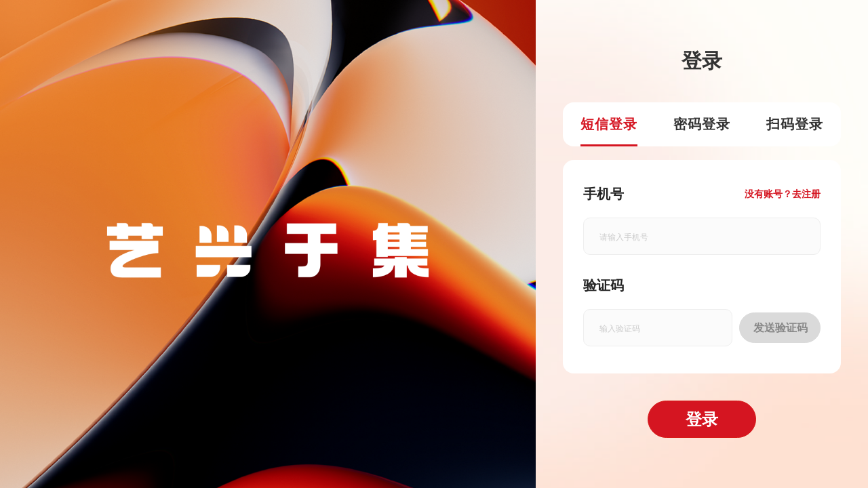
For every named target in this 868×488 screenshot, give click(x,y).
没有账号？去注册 (783, 194)
